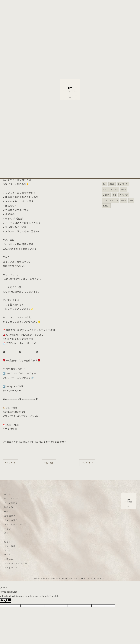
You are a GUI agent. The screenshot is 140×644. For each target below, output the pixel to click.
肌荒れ (124, 189)
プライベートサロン (110, 200)
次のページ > (87, 463)
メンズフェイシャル (110, 189)
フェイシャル (123, 184)
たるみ (107, 101)
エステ (112, 184)
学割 (131, 200)
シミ (114, 195)
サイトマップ (11, 568)
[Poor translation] (8, 600)
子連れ (124, 200)
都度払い (106, 206)
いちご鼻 (106, 195)
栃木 (104, 184)
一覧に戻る (49, 463)
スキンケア (124, 195)
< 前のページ (11, 463)
